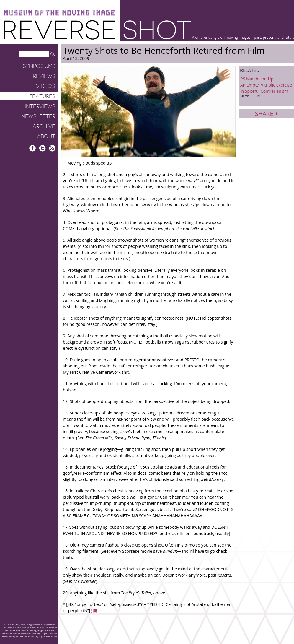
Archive (44, 126)
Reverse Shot (97, 30)
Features (42, 96)
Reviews (44, 76)
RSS (52, 148)
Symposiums (39, 66)
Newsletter (38, 116)
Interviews (40, 106)
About (46, 136)
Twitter (42, 148)
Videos (46, 86)
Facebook (33, 148)
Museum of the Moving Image (59, 13)
